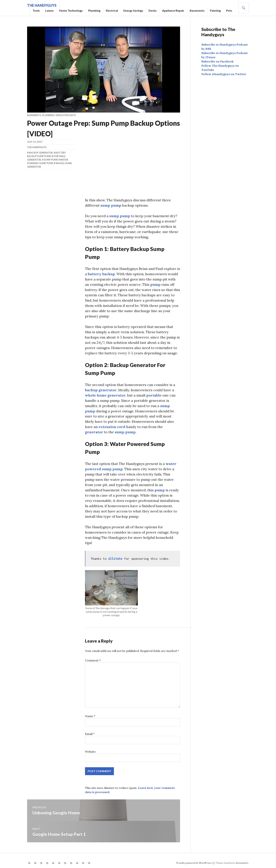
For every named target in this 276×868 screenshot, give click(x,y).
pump (155, 284)
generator (94, 432)
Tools (36, 10)
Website (90, 752)
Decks (153, 10)
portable (154, 395)
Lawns (49, 10)
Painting (215, 10)
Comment (93, 660)
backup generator (101, 390)
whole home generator (105, 395)
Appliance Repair (173, 10)
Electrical (112, 10)
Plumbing (94, 10)
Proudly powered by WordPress (194, 863)
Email (90, 734)
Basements (197, 10)
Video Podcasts (66, 115)
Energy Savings (133, 10)
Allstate (116, 559)
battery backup (101, 274)
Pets (229, 10)
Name (90, 716)
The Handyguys (37, 147)
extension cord (112, 427)
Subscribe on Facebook (217, 61)
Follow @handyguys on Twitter (224, 74)
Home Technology (71, 10)
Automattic (242, 863)
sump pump (111, 205)
